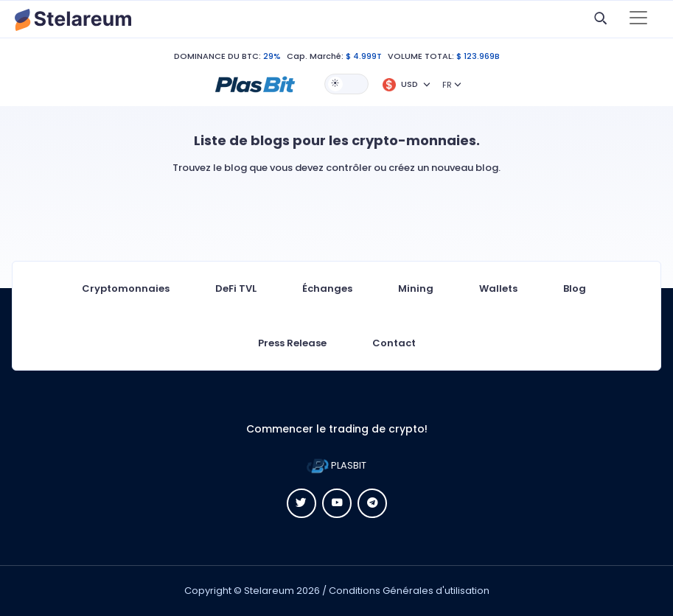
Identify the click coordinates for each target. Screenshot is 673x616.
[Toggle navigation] (638, 19)
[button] (255, 83)
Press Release (292, 343)
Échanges (327, 288)
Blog (575, 288)
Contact (394, 343)
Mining (416, 288)
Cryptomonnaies (126, 288)
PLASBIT (336, 465)
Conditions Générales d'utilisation (409, 591)
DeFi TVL (236, 288)
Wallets (498, 288)
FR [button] (447, 85)
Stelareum (269, 591)
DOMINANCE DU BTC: (217, 56)
